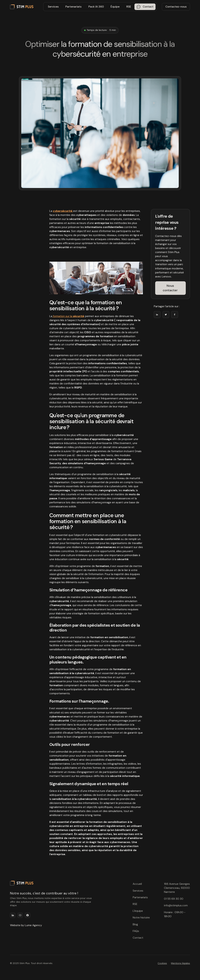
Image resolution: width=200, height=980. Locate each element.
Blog (135, 924)
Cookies (162, 963)
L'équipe (138, 911)
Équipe (115, 7)
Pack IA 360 (96, 7)
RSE (129, 7)
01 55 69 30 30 (174, 899)
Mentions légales (180, 963)
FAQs (136, 931)
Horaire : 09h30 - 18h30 (175, 914)
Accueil (137, 884)
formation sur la (68, 316)
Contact (138, 938)
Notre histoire (141, 918)
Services (53, 7)
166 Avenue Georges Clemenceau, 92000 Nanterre (177, 888)
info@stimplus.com (176, 905)
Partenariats (73, 7)
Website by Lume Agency (26, 925)
